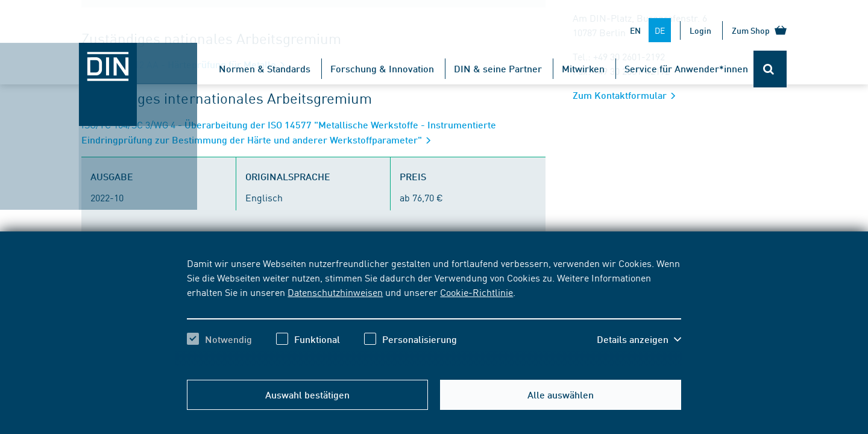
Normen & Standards (265, 68)
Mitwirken (583, 68)
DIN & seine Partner (498, 68)
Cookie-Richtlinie (476, 292)
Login (700, 30)
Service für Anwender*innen (686, 68)
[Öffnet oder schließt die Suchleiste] (770, 69)
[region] (434, 312)
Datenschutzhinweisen (335, 292)
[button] (639, 339)
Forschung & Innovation (382, 68)
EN (635, 30)
